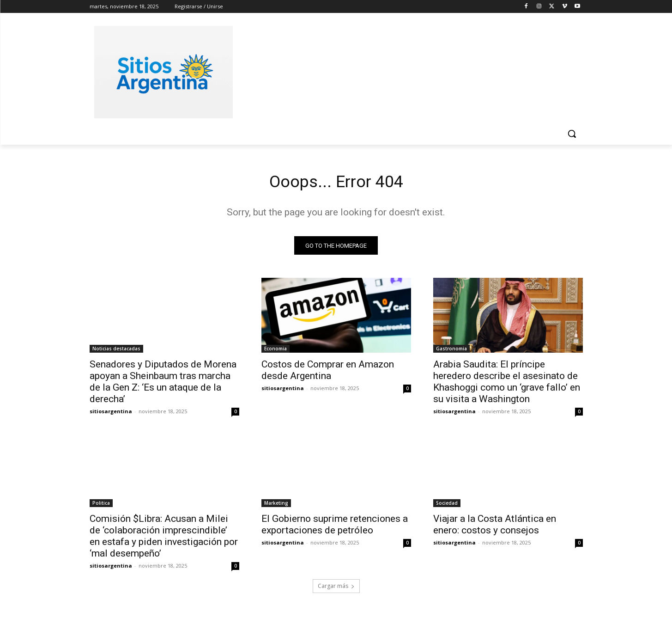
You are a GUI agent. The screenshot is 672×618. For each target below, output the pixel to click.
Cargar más (336, 589)
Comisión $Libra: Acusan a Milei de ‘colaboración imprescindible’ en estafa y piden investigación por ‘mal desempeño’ (164, 539)
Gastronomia (451, 351)
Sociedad (447, 506)
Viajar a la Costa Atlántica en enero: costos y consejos (495, 527)
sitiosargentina (111, 414)
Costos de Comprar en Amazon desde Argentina (328, 373)
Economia (275, 351)
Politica (101, 506)
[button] (572, 134)
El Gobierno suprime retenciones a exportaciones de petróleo (335, 527)
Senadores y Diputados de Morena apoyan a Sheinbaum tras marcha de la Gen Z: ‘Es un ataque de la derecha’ (163, 384)
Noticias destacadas (116, 351)
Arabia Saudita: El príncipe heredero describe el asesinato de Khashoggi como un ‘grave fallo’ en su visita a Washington (507, 384)
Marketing (276, 506)
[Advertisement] (406, 71)
